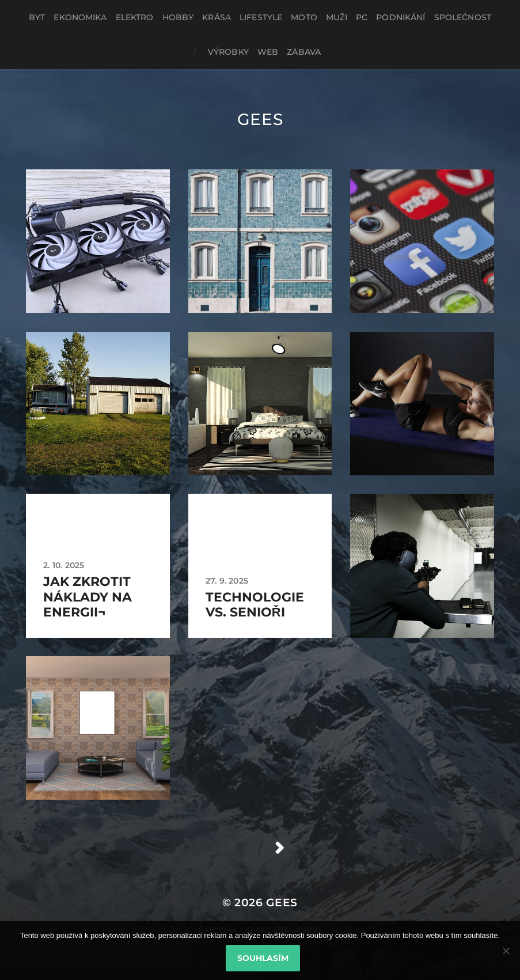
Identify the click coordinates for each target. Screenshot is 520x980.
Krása (217, 17)
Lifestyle (261, 17)
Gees (260, 119)
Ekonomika (80, 17)
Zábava (304, 52)
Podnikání (401, 17)
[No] (506, 951)
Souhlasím (263, 958)
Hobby (178, 17)
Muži (337, 17)
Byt (37, 17)
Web (268, 52)
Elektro (135, 17)
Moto (304, 17)
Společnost (463, 17)
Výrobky (228, 52)
